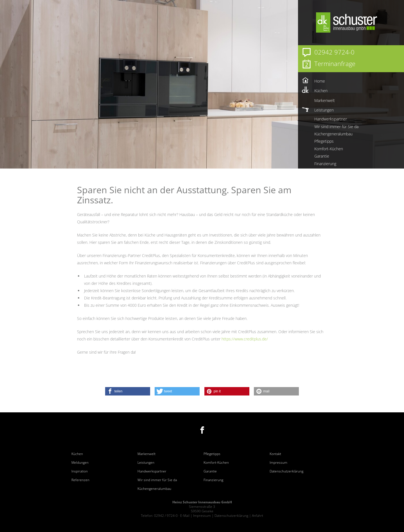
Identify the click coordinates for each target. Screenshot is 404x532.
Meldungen (80, 463)
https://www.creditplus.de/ (245, 339)
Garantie (210, 471)
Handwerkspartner (152, 471)
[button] (128, 391)
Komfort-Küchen (216, 463)
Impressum (278, 463)
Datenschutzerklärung (286, 471)
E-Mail (185, 516)
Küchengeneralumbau (154, 489)
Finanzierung (213, 480)
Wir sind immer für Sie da (157, 480)
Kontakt (275, 454)
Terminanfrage (335, 63)
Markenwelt (146, 454)
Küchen (77, 454)
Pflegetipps (212, 454)
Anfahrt (258, 516)
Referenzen (80, 480)
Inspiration (80, 471)
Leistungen (146, 463)
